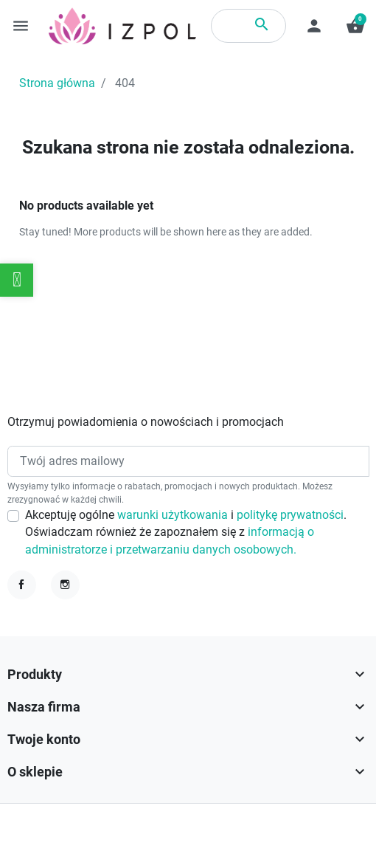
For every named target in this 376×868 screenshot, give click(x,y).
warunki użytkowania (174, 515)
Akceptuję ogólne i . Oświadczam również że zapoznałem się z (186, 533)
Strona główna (57, 83)
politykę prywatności (290, 515)
